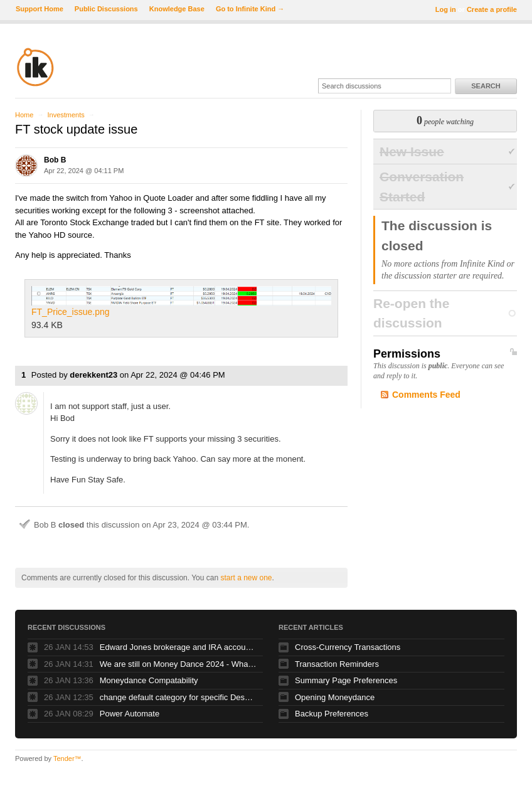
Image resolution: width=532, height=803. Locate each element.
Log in (446, 9)
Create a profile (492, 9)
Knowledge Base (177, 9)
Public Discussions (106, 9)
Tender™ (67, 758)
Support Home (40, 9)
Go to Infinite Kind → (250, 9)
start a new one (246, 578)
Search (486, 86)
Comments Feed (426, 395)
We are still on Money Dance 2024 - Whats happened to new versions (178, 664)
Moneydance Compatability (149, 680)
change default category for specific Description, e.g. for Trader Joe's (178, 697)
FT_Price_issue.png (181, 302)
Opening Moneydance (335, 697)
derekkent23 (93, 375)
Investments (66, 115)
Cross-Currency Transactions (348, 647)
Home (24, 115)
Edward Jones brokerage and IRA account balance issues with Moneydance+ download (178, 647)
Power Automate (130, 714)
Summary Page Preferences (346, 680)
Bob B (55, 160)
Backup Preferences (332, 714)
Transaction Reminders (337, 664)
